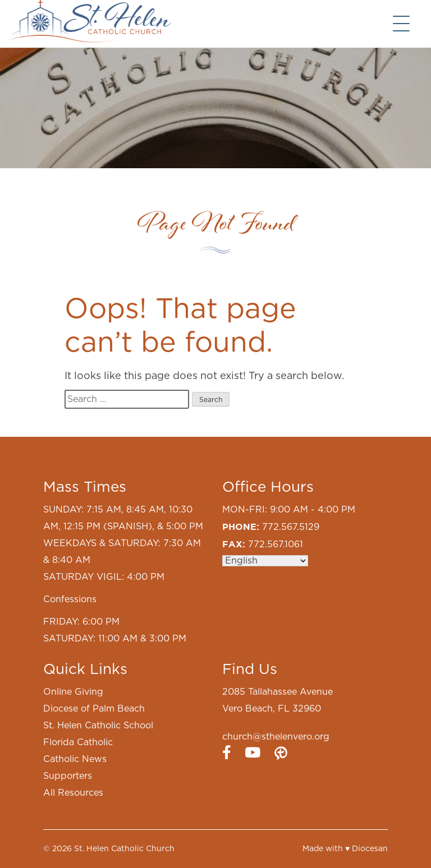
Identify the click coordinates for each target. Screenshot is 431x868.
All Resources (73, 793)
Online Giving (73, 692)
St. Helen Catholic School (98, 726)
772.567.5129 (291, 527)
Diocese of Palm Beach (94, 709)
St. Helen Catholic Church (124, 849)
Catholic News (75, 759)
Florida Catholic (78, 742)
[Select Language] (265, 561)
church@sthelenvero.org (276, 737)
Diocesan (370, 849)
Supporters (68, 776)
